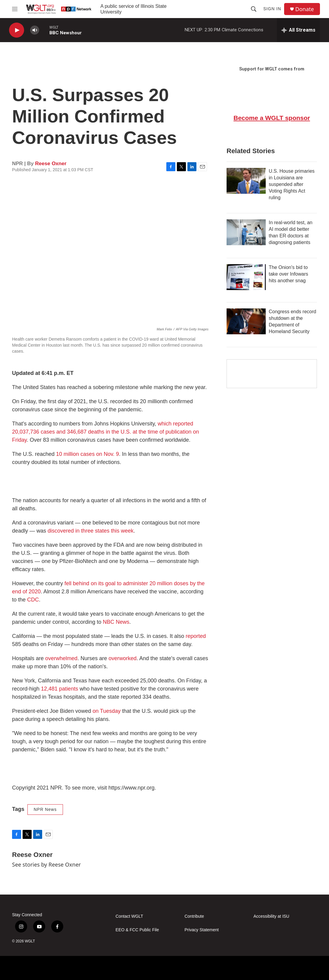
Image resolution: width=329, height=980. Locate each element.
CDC (33, 600)
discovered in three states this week (91, 531)
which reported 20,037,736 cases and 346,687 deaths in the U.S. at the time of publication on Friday (105, 432)
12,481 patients (60, 689)
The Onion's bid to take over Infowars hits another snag (288, 274)
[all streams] (298, 30)
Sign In (272, 9)
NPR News (45, 809)
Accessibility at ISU (271, 916)
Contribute (194, 916)
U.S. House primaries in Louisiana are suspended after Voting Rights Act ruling (292, 184)
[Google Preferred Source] (272, 374)
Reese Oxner (51, 164)
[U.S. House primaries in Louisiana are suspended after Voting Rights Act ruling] (246, 181)
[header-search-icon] (254, 9)
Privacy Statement (202, 930)
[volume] (35, 30)
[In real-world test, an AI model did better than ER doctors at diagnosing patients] (246, 232)
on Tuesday (107, 711)
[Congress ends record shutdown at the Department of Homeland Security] (246, 321)
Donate (305, 9)
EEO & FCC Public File (137, 930)
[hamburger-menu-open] (15, 9)
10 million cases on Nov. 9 (88, 454)
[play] (17, 30)
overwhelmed (61, 658)
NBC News (116, 622)
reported (196, 636)
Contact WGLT (130, 916)
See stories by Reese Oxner (46, 864)
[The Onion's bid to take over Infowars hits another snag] (246, 277)
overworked (122, 658)
